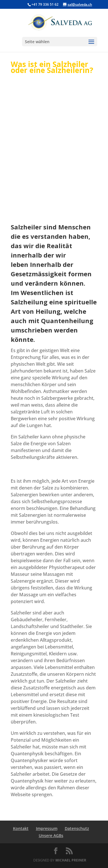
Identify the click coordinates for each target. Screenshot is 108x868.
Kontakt (21, 828)
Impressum (47, 828)
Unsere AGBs (51, 835)
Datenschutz (77, 828)
